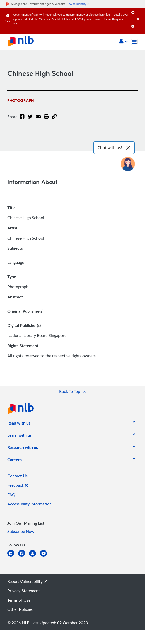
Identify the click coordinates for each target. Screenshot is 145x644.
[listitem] (19, 424)
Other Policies (20, 609)
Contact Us (17, 476)
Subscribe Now (21, 531)
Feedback (18, 485)
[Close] (140, 14)
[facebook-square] (24, 556)
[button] (123, 42)
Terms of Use (19, 600)
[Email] (38, 120)
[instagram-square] (35, 556)
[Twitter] (30, 120)
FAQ (11, 495)
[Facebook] (22, 120)
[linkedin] (13, 556)
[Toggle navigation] (134, 42)
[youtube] (45, 556)
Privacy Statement (24, 591)
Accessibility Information (29, 504)
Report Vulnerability (27, 581)
